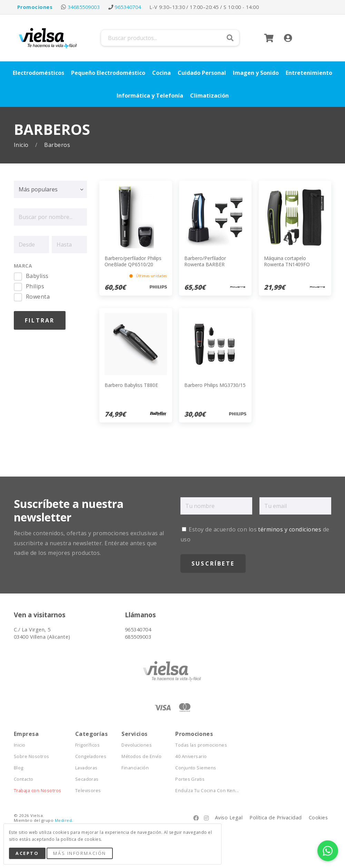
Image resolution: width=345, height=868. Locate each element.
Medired (63, 820)
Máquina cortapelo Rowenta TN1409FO (287, 261)
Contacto (24, 779)
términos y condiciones (290, 529)
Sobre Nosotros (32, 756)
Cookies (318, 817)
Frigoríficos (88, 745)
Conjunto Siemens (196, 768)
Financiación (135, 768)
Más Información (80, 853)
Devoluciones (137, 745)
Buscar (230, 38)
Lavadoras (86, 768)
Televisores (88, 791)
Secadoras (87, 779)
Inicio (22, 145)
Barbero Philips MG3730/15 (215, 385)
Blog (19, 768)
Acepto (27, 853)
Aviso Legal (229, 817)
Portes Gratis (190, 779)
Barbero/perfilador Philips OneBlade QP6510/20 (133, 261)
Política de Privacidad (276, 817)
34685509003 (84, 7)
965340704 (128, 7)
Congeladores (91, 756)
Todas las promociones (201, 745)
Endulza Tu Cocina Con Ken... (207, 791)
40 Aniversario (191, 756)
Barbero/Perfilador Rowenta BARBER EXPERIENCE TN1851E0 (211, 264)
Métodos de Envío (141, 756)
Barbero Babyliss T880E (131, 385)
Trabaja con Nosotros (38, 791)
